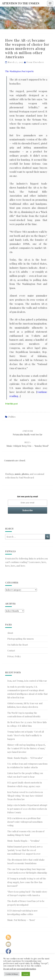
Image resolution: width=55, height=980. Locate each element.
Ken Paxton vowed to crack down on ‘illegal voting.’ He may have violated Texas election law (25, 796)
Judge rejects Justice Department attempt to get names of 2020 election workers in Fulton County (27, 809)
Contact (11, 651)
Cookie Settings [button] (12, 974)
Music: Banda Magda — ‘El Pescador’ (25, 758)
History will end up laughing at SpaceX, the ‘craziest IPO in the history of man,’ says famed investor (26, 748)
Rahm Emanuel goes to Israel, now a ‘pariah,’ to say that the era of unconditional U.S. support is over (25, 850)
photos (25, 474)
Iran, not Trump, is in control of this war (27, 681)
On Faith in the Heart (18, 645)
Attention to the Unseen (21, 3)
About (10, 633)
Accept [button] (26, 974)
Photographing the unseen (20, 639)
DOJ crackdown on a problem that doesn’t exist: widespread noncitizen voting (25, 822)
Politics (12, 417)
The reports (19, 71)
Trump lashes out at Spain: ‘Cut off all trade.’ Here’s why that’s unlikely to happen (26, 735)
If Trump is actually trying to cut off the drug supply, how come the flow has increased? (27, 882)
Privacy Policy (14, 656)
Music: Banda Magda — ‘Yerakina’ (23, 841)
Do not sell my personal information (20, 969)
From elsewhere (35, 62)
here (44, 562)
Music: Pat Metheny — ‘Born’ (21, 920)
